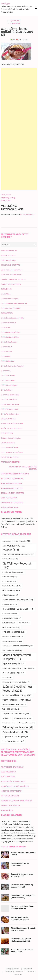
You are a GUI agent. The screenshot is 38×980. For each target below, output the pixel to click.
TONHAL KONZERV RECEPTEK (12, 493)
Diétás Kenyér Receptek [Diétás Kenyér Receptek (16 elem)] (10, 604)
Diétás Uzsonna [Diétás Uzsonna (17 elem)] (24, 623)
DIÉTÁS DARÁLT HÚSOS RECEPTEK (14, 303)
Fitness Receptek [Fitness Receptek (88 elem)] (14, 632)
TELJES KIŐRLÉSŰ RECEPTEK (12, 479)
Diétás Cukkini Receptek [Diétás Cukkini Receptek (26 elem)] (12, 586)
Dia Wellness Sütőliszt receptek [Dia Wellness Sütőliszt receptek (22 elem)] (13, 572)
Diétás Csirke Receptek (10, 299)
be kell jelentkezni (27, 215)
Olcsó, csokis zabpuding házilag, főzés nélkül (8, 198)
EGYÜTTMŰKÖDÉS (8, 777)
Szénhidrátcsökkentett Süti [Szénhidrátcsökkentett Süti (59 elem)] (17, 700)
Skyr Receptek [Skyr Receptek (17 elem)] (7, 677)
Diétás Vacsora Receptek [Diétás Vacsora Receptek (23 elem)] (11, 627)
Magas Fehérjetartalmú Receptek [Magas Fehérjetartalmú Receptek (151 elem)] (17, 657)
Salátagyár (5, 3)
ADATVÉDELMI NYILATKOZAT (12, 767)
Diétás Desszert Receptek (11, 308)
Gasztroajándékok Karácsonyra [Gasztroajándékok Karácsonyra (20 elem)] (13, 637)
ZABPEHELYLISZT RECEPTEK (12, 503)
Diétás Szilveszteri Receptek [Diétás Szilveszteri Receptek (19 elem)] (12, 618)
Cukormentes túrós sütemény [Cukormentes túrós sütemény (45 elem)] (16, 541)
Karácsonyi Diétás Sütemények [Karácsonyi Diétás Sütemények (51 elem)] (18, 646)
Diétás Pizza (6, 371)
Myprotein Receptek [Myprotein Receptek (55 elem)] (13, 664)
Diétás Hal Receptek (9, 323)
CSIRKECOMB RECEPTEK (10, 265)
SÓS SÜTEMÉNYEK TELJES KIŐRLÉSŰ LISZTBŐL (23, 468)
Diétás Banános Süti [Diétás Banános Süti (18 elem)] (9, 581)
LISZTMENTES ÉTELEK (10, 448)
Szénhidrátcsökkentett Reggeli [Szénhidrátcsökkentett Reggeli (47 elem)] (17, 695)
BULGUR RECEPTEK (8, 255)
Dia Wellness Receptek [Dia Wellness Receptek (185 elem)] (17, 566)
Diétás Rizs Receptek (9, 385)
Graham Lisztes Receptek (11, 438)
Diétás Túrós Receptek (10, 409)
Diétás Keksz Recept (9, 342)
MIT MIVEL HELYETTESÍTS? (11, 791)
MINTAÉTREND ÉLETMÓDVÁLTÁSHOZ (15, 786)
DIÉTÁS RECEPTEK (8, 376)
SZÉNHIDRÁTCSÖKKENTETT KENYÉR (15, 474)
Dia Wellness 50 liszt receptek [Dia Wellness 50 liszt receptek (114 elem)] (14, 548)
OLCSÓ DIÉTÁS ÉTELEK (10, 457)
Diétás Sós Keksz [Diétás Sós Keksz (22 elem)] (9, 623)
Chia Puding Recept (8, 260)
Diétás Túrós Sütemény (10, 414)
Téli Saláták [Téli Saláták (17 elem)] (6, 718)
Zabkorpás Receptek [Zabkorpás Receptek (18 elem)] (9, 723)
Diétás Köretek (7, 347)
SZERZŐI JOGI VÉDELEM (10, 805)
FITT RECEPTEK (7, 433)
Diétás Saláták (6, 390)
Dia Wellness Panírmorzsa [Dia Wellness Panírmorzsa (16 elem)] (10, 559)
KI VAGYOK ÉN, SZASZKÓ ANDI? (13, 781)
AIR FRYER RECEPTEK (9, 251)
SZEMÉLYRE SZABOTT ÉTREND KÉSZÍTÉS (17, 801)
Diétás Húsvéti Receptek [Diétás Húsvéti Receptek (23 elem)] (11, 590)
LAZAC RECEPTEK (8, 443)
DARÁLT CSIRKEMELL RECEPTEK (13, 279)
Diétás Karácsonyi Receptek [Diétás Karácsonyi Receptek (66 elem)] (18, 600)
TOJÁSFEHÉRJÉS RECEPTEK (12, 488)
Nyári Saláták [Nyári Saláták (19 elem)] (29, 668)
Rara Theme (19, 972)
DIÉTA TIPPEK (6, 289)
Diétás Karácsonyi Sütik (10, 337)
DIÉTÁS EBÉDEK (7, 313)
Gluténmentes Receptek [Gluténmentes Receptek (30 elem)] (12, 641)
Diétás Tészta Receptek (10, 404)
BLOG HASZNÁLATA (9, 772)
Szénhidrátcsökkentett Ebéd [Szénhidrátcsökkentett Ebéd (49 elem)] (16, 682)
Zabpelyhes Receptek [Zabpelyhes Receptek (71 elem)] (15, 732)
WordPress (18, 975)
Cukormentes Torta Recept (11, 275)
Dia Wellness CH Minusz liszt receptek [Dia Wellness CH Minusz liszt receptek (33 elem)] (18, 554)
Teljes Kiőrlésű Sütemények (11, 483)
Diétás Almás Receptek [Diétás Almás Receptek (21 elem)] (10, 577)
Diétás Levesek (7, 352)
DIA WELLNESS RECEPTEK (11, 284)
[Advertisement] (19, 129)
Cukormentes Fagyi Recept (11, 270)
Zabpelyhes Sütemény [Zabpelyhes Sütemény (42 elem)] (13, 741)
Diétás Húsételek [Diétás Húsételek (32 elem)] (10, 595)
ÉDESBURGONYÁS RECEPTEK (12, 424)
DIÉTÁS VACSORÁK (8, 419)
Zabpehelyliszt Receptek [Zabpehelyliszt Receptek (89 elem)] (18, 727)
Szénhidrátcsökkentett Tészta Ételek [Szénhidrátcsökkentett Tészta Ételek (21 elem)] (14, 704)
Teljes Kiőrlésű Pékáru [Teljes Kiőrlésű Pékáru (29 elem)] (11, 709)
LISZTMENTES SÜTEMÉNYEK (12, 452)
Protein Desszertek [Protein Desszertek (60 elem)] (13, 673)
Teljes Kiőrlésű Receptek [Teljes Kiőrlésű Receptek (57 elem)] (16, 714)
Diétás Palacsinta (8, 361)
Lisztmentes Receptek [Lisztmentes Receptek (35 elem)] (12, 650)
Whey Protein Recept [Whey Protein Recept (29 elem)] (23, 718)
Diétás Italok (6, 328)
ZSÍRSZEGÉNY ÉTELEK (10, 507)
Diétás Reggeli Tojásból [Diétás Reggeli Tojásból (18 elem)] (10, 614)
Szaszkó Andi (15, 24)
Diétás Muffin (6, 356)
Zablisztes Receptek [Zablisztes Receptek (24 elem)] (27, 723)
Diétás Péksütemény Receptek (12, 366)
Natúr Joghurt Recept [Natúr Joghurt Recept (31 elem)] (12, 668)
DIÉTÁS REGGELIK (8, 380)
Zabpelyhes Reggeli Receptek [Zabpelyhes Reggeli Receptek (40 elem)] (15, 737)
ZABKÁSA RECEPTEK (9, 498)
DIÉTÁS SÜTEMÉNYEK (9, 400)
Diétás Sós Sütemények (10, 395)
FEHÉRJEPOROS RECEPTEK (11, 428)
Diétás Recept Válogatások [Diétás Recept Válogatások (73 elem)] (18, 609)
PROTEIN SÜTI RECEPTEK (11, 462)
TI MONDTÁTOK (7, 810)
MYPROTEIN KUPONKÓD (10, 796)
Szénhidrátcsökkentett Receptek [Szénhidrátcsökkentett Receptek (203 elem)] (17, 689)
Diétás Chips (6, 294)
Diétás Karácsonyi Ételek (10, 332)
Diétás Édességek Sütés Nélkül (13, 318)
